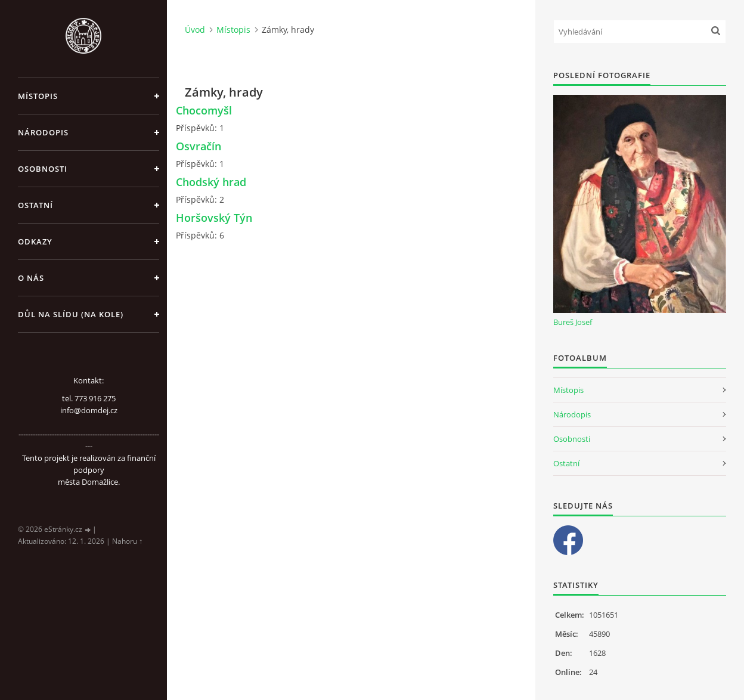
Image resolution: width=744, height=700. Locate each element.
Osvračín (199, 146)
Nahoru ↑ (127, 541)
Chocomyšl (204, 110)
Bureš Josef (573, 322)
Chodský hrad (211, 182)
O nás (31, 278)
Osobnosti (43, 169)
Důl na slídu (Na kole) (71, 314)
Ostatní (35, 205)
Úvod (195, 30)
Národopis (43, 132)
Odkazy (35, 241)
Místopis (38, 96)
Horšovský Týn (214, 218)
